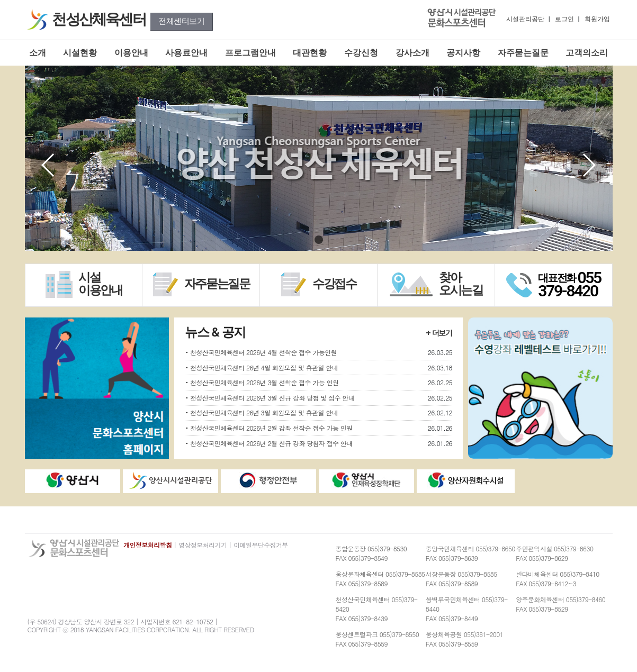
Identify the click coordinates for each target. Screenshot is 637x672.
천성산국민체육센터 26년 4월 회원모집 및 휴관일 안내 (264, 367)
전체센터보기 (181, 21)
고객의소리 (587, 53)
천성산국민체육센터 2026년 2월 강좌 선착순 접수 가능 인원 (271, 428)
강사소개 (412, 53)
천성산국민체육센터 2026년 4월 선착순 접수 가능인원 (263, 352)
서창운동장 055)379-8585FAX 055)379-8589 (461, 579)
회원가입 (597, 19)
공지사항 (463, 53)
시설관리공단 (525, 19)
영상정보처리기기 (203, 545)
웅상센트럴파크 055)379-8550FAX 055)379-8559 (378, 639)
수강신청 (361, 53)
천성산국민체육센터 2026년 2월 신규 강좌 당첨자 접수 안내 (271, 443)
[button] (589, 165)
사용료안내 (186, 53)
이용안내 (131, 53)
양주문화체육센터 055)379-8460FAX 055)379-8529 (560, 604)
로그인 (564, 19)
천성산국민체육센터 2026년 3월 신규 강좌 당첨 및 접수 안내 (272, 398)
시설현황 (80, 53)
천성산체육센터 (100, 19)
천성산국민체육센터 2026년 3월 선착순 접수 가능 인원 (264, 382)
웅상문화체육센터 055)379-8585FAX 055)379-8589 (380, 579)
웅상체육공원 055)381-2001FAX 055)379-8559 (464, 639)
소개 (38, 53)
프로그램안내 (250, 53)
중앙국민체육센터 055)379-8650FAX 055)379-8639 (470, 553)
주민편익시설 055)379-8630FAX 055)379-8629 (554, 553)
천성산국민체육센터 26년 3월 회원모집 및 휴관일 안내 (264, 412)
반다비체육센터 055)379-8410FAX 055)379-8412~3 (558, 579)
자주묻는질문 (523, 53)
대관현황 (310, 53)
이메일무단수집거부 (261, 545)
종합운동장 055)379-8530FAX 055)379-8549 (371, 553)
